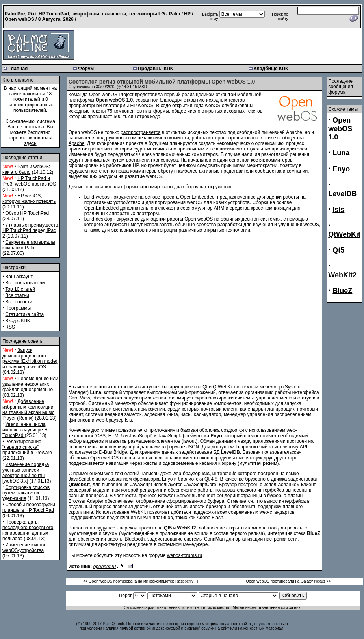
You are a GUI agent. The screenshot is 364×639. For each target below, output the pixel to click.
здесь (30, 143)
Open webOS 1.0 (340, 129)
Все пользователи (25, 283)
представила (149, 95)
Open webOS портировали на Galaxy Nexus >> (288, 581)
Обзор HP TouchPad (27, 213)
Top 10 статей (20, 289)
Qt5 (338, 250)
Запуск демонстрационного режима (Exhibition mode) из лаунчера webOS (30, 359)
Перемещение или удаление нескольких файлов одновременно (30, 384)
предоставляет (260, 436)
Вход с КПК (17, 321)
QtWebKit (344, 234)
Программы (18, 308)
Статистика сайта (24, 314)
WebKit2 (342, 275)
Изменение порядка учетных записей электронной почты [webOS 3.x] (26, 473)
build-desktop (98, 219)
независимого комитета (163, 138)
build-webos (97, 197)
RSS (10, 327)
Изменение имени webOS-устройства (24, 548)
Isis (128, 420)
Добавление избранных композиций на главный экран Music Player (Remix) (28, 410)
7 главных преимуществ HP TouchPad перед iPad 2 (30, 230)
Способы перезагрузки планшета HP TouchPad (29, 507)
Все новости (19, 302)
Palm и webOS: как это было (26, 169)
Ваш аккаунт (19, 277)
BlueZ (342, 291)
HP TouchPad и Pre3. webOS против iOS (29, 181)
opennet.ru (105, 567)
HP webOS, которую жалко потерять (29, 199)
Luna (341, 153)
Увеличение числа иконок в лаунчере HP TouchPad (27, 430)
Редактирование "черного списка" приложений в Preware (27, 447)
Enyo (341, 169)
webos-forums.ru (185, 555)
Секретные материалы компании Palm (29, 245)
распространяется (140, 132)
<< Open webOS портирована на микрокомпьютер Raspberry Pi (141, 581)
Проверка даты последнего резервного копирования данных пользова (28, 530)
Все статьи (17, 295)
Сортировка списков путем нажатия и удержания (26, 493)
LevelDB (342, 194)
